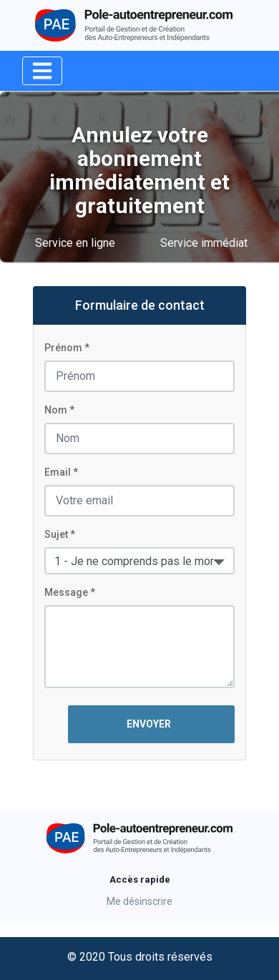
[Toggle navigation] (42, 71)
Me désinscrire (139, 901)
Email (58, 472)
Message (66, 592)
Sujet (56, 534)
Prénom (63, 348)
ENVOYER (152, 724)
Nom (56, 410)
